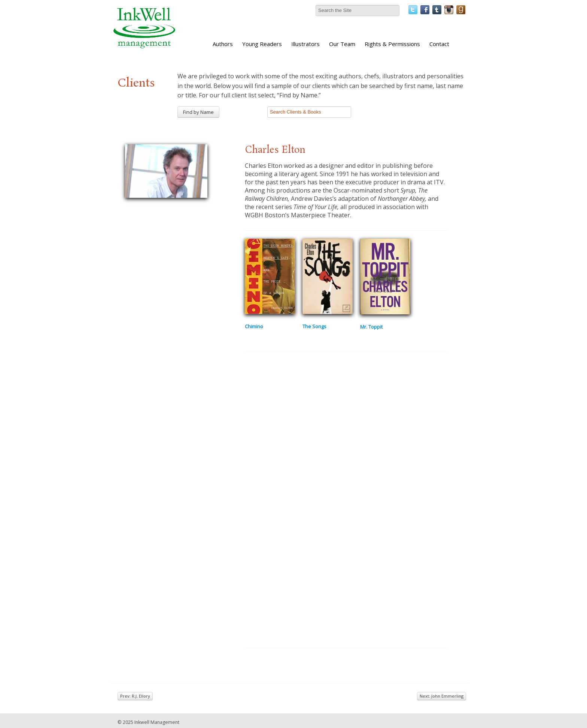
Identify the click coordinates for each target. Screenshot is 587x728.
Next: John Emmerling (442, 696)
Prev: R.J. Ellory (135, 696)
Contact (439, 44)
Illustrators (305, 44)
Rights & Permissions (392, 44)
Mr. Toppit (371, 327)
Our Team (342, 44)
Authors (223, 44)
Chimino (254, 326)
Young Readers (262, 44)
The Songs (314, 326)
